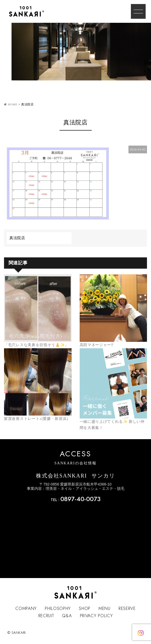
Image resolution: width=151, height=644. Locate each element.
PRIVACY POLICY (96, 616)
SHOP (85, 608)
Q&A (67, 616)
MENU (104, 608)
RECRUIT (46, 616)
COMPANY (26, 608)
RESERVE (127, 608)
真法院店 (17, 238)
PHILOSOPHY (58, 608)
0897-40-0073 (80, 499)
